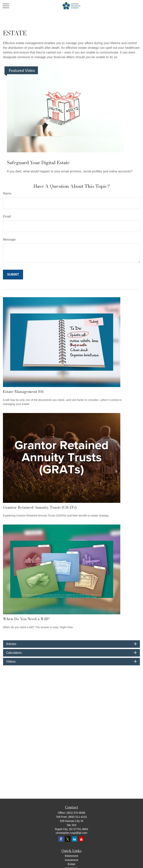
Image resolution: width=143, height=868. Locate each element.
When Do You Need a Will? (26, 619)
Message (9, 240)
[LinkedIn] (74, 839)
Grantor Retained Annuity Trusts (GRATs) (40, 507)
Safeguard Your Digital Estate (38, 163)
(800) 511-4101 (78, 817)
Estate (72, 864)
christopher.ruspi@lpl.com (71, 833)
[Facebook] (61, 839)
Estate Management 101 (23, 392)
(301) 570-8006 (76, 813)
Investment (71, 860)
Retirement (71, 856)
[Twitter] (68, 839)
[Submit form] (13, 275)
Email (7, 216)
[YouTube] (81, 839)
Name (7, 193)
